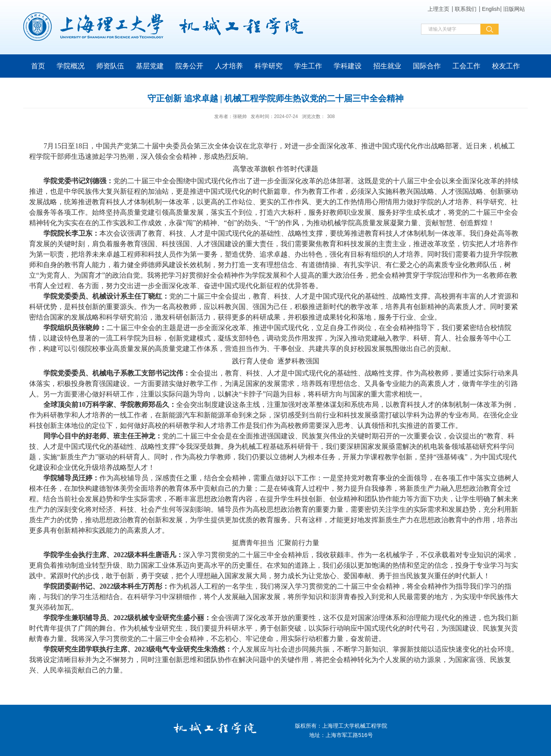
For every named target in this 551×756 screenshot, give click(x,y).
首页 (38, 66)
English (491, 9)
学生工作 (308, 66)
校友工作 (506, 66)
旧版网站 (514, 9)
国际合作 (427, 66)
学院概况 (71, 66)
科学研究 (269, 66)
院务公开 (189, 66)
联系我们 (466, 9)
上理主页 (438, 9)
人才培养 (229, 66)
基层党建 (150, 66)
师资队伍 (110, 66)
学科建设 (348, 66)
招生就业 (387, 66)
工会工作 (466, 66)
